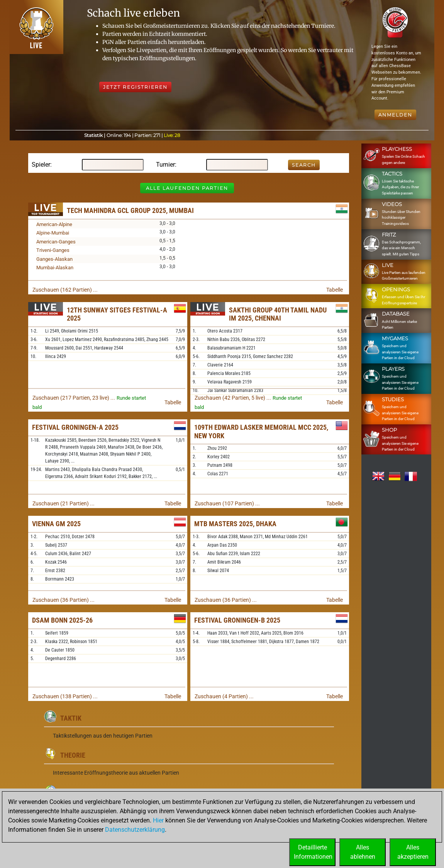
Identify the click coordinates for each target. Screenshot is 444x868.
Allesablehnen (363, 852)
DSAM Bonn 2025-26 (62, 620)
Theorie (73, 755)
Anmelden (395, 115)
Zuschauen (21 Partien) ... (64, 503)
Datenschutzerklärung (135, 830)
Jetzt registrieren (135, 87)
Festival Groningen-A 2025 (75, 427)
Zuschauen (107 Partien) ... (227, 503)
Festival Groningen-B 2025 (237, 620)
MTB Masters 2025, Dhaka (235, 524)
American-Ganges (56, 242)
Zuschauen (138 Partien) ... (65, 696)
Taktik (71, 718)
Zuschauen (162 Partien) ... (65, 290)
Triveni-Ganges (53, 250)
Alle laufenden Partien (187, 188)
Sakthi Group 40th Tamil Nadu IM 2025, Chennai (278, 314)
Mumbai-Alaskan (55, 268)
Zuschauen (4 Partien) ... (224, 696)
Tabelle (335, 290)
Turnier (165, 165)
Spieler (41, 165)
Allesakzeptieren (413, 852)
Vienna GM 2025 (56, 524)
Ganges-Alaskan (54, 259)
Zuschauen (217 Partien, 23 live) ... (74, 398)
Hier (158, 820)
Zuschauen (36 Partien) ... (64, 600)
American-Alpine (54, 224)
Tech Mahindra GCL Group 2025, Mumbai (130, 210)
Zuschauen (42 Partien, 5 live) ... (233, 398)
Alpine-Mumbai (53, 233)
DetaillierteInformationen (313, 852)
